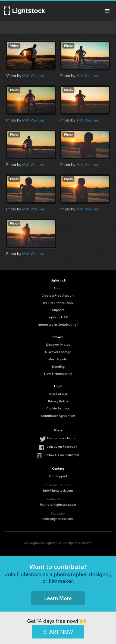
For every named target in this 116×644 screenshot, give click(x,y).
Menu (107, 11)
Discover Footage (58, 352)
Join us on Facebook (62, 447)
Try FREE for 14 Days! (58, 303)
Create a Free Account (58, 296)
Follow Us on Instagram (62, 455)
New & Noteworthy (58, 374)
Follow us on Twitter (62, 438)
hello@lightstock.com (58, 519)
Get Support (58, 476)
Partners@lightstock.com (58, 505)
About (58, 288)
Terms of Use (58, 394)
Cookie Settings (58, 408)
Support (58, 310)
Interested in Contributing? (58, 325)
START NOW (58, 632)
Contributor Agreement (58, 416)
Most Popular (58, 359)
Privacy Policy (58, 401)
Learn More (58, 598)
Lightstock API (58, 317)
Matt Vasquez (34, 76)
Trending (58, 367)
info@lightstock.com (58, 491)
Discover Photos (58, 345)
